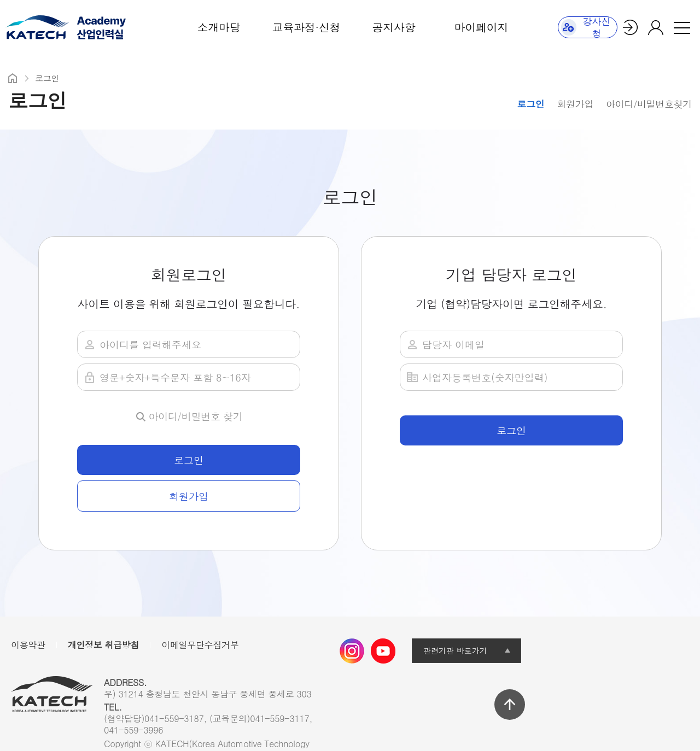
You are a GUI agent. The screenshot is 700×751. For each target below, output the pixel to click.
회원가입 (575, 104)
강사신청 (586, 27)
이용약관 (28, 645)
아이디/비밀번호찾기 (649, 104)
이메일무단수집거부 (200, 645)
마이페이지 (481, 27)
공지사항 (394, 27)
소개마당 (219, 27)
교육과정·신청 (306, 27)
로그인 (530, 104)
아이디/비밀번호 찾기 (196, 416)
